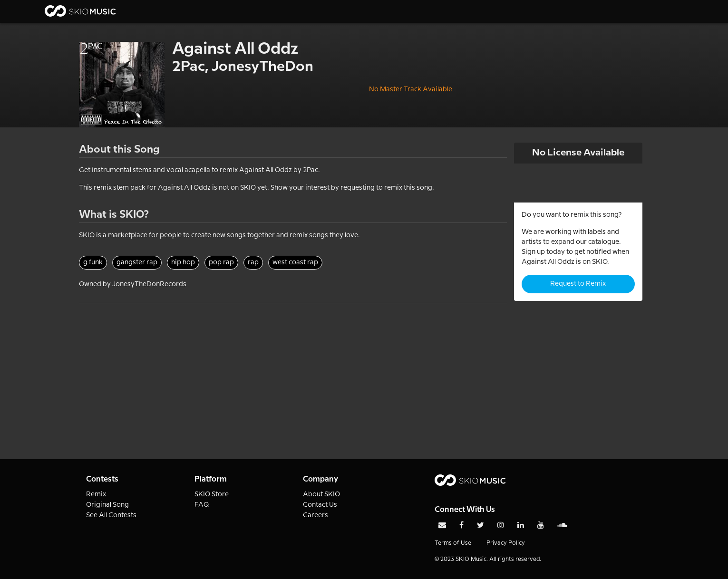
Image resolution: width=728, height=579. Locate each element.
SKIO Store (212, 494)
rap (253, 262)
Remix (96, 494)
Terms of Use (453, 543)
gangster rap (137, 262)
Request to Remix (578, 284)
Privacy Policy (506, 543)
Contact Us (320, 505)
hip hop (183, 262)
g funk (93, 262)
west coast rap (295, 262)
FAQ (202, 505)
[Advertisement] (293, 370)
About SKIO (321, 494)
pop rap (221, 262)
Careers (315, 515)
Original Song (107, 505)
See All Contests (111, 515)
